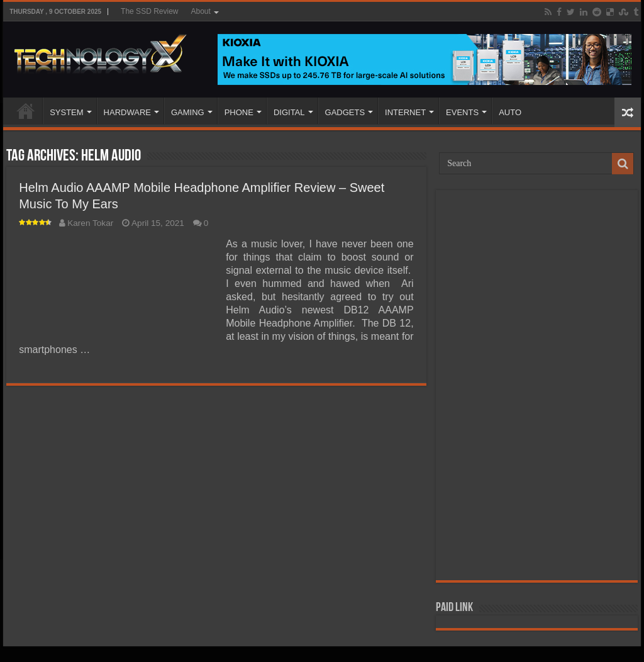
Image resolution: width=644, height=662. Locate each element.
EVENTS (462, 112)
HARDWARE (127, 112)
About (200, 11)
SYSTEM (66, 112)
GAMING (188, 112)
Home (26, 111)
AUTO (510, 112)
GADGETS (345, 112)
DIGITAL (289, 112)
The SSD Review (149, 11)
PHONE (239, 112)
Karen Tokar (90, 223)
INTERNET (405, 112)
